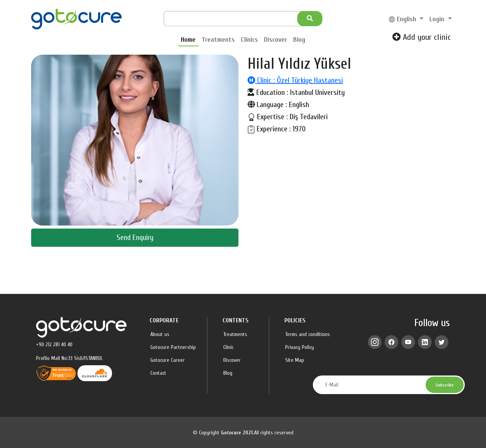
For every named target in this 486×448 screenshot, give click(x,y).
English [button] (403, 19)
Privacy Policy (300, 347)
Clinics (249, 40)
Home (188, 40)
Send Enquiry (135, 237)
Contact (158, 373)
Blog (299, 40)
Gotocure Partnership (173, 347)
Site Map (295, 360)
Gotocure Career (168, 360)
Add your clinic (421, 37)
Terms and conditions (308, 334)
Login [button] (438, 19)
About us (160, 334)
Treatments (218, 40)
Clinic (228, 347)
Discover (275, 40)
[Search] (236, 19)
